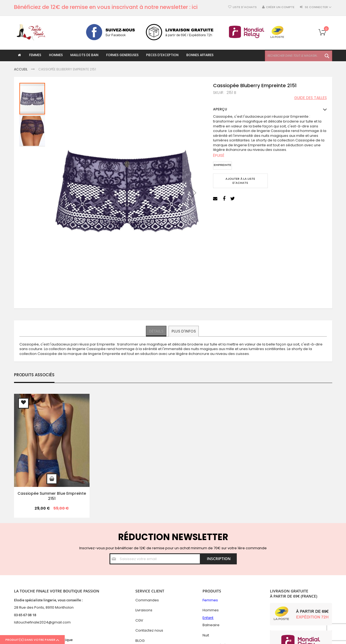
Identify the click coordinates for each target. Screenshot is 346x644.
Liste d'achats (245, 7)
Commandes (147, 600)
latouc (20, 622)
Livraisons (144, 610)
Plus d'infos (184, 331)
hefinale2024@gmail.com (48, 622)
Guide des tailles (311, 98)
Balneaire (211, 625)
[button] (193, 193)
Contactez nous (149, 630)
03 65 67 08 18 (25, 615)
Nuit (206, 635)
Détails (157, 331)
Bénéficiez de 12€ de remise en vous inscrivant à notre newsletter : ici (106, 7)
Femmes (210, 600)
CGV (139, 620)
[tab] (157, 331)
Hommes (211, 610)
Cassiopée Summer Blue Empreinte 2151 (52, 496)
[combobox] (299, 56)
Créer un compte (280, 7)
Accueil (21, 69)
